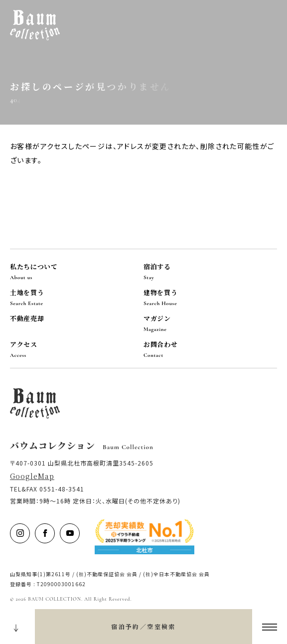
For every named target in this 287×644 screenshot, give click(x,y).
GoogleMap (32, 476)
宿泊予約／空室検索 (143, 626)
